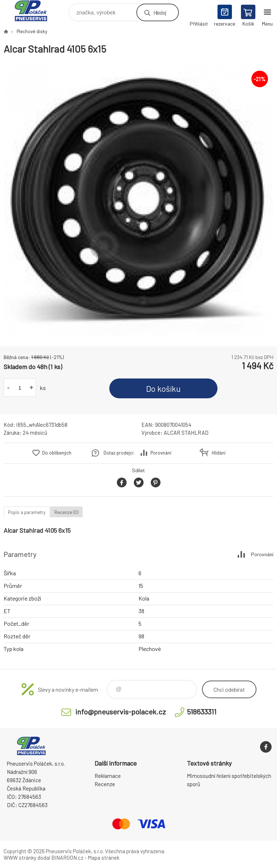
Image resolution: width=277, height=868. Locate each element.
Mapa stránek (104, 858)
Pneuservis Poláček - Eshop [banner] (36, 11)
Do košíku (163, 389)
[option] (138, 201)
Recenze (105, 784)
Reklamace (108, 776)
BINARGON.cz (67, 858)
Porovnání (161, 453)
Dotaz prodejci (118, 453)
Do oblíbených (57, 453)
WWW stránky (20, 858)
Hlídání (219, 453)
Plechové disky (32, 31)
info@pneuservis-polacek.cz (121, 712)
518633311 (202, 712)
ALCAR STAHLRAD (186, 433)
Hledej (160, 12)
